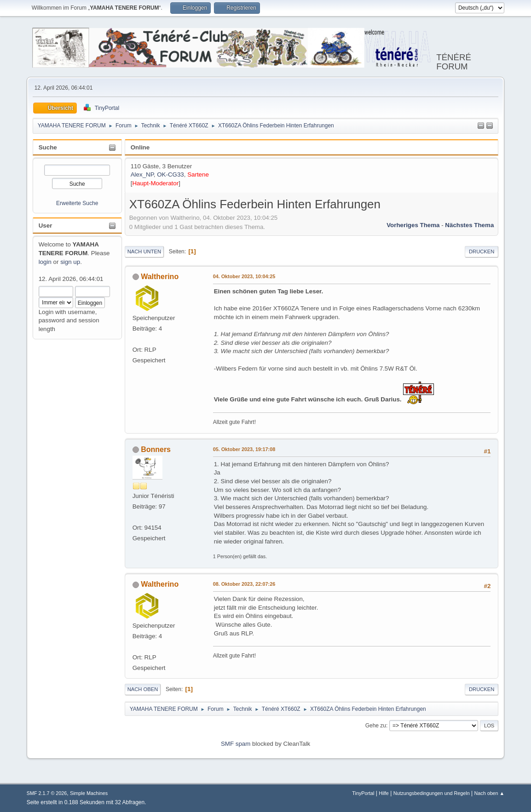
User (46, 226)
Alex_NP (142, 174)
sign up (70, 262)
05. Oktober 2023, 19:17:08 (244, 449)
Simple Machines (89, 793)
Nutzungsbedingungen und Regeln (432, 793)
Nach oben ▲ (489, 793)
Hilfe (384, 793)
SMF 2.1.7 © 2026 (47, 793)
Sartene (198, 174)
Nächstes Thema (469, 225)
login (45, 262)
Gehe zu (376, 726)
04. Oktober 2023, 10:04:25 (244, 276)
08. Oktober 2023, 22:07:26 (244, 584)
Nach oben (143, 689)
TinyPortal (363, 793)
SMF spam (236, 744)
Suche (48, 147)
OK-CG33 (170, 174)
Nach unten (144, 252)
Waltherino (160, 277)
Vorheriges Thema (413, 225)
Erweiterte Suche (77, 203)
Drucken (482, 252)
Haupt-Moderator (155, 183)
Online (140, 147)
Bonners (156, 449)
